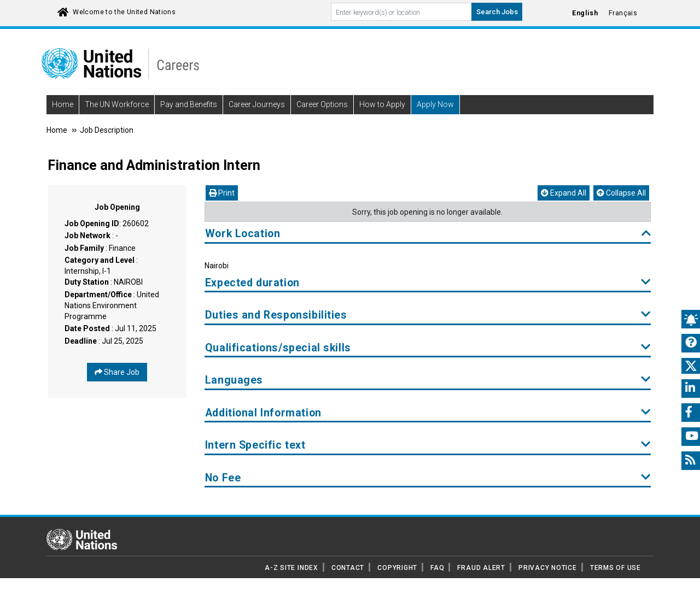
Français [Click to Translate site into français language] (623, 13)
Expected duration (428, 283)
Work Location (428, 234)
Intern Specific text (428, 445)
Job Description (107, 130)
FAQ (437, 568)
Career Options (322, 104)
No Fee (428, 478)
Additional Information (428, 413)
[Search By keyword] (401, 12)
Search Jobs (497, 12)
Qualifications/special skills (428, 348)
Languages (428, 380)
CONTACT (348, 568)
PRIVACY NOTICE (548, 568)
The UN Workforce (117, 104)
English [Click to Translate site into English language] (585, 13)
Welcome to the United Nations (124, 12)
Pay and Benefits (189, 104)
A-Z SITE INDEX (291, 568)
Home (63, 104)
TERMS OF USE (616, 568)
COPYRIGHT (397, 568)
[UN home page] (82, 539)
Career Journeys (257, 104)
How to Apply (382, 104)
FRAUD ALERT (481, 568)
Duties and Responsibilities (428, 315)
